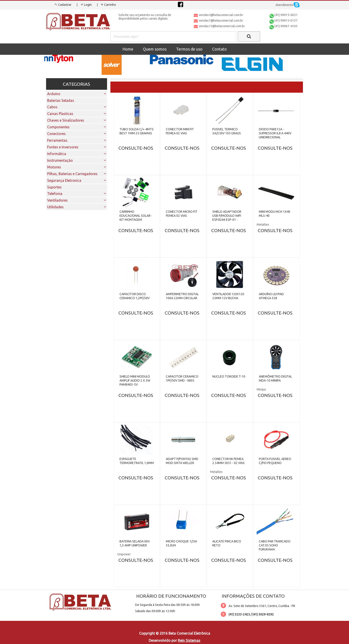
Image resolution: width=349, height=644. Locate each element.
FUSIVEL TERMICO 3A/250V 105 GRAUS (227, 131)
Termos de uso (189, 49)
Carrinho (108, 5)
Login (86, 5)
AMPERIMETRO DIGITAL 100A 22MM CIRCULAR (182, 296)
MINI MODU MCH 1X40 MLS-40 (275, 214)
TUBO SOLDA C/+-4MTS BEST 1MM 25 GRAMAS (137, 131)
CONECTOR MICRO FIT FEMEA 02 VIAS (182, 214)
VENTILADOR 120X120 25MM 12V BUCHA (228, 296)
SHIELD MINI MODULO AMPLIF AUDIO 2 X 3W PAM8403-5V (135, 380)
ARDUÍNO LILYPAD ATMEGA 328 (271, 296)
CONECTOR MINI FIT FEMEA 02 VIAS (180, 131)
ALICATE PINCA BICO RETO (227, 543)
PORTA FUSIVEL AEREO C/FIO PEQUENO (275, 461)
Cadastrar (63, 5)
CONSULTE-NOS (136, 148)
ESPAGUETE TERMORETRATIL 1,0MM (137, 461)
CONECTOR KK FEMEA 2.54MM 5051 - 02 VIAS (228, 461)
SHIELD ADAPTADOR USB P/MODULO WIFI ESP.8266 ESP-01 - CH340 (227, 218)
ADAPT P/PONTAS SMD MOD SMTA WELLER (182, 461)
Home (128, 49)
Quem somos (155, 49)
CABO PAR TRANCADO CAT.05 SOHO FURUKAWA (275, 545)
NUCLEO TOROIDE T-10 (229, 376)
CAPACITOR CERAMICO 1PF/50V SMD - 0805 (182, 378)
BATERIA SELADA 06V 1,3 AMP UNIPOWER (135, 543)
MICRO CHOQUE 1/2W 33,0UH (181, 543)
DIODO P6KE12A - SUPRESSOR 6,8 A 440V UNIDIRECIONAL (275, 133)
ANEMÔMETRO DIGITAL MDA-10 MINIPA (275, 378)
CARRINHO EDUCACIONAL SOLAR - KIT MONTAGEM (136, 216)
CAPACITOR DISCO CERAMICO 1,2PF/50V (135, 296)
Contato (219, 49)
